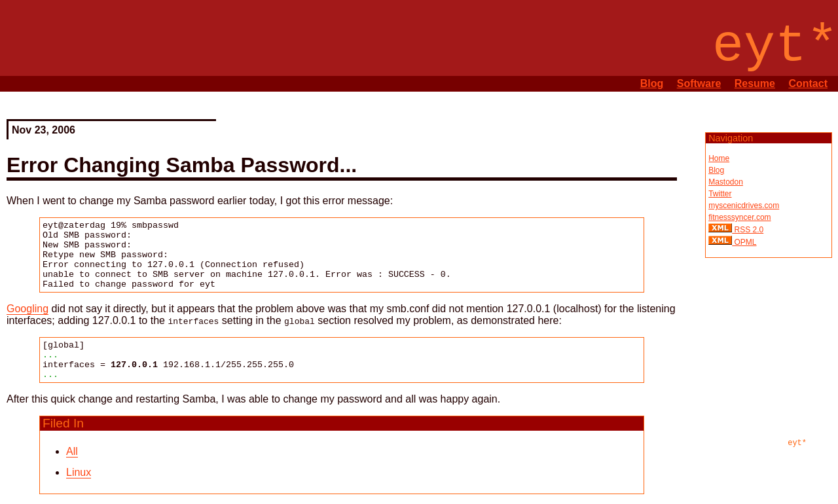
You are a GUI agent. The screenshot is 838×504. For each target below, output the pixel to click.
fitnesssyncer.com (739, 217)
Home (719, 158)
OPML (744, 242)
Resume (755, 83)
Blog (652, 83)
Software (699, 83)
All (72, 451)
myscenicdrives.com (744, 206)
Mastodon (726, 182)
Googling (27, 309)
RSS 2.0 (748, 230)
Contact (808, 83)
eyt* (797, 443)
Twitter (720, 194)
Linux (79, 472)
